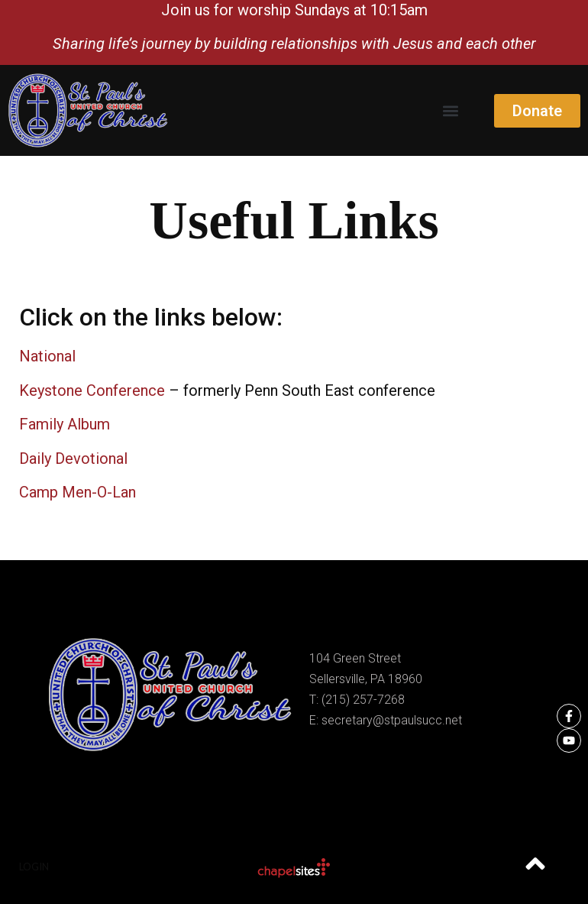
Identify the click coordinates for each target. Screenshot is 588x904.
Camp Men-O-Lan (78, 492)
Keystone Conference (92, 390)
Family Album (65, 424)
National (47, 356)
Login (34, 867)
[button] (450, 110)
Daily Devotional (73, 458)
